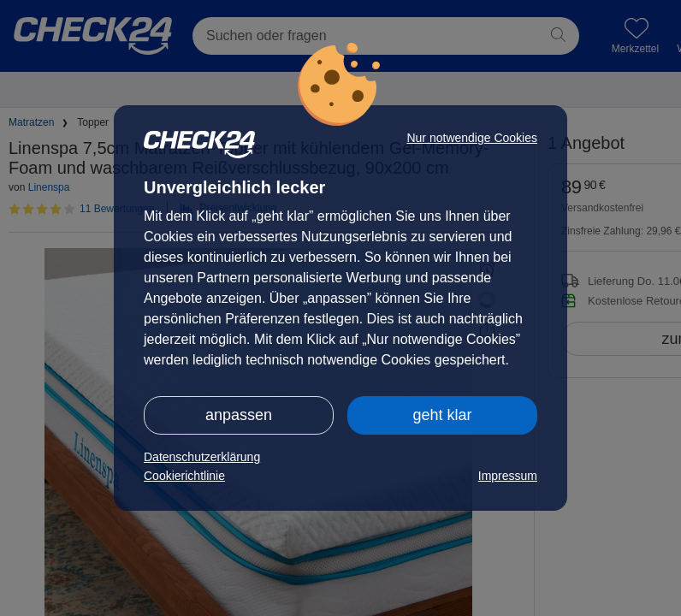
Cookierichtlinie (184, 476)
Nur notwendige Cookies (472, 138)
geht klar (442, 415)
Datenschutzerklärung (202, 457)
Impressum (508, 476)
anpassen (239, 415)
